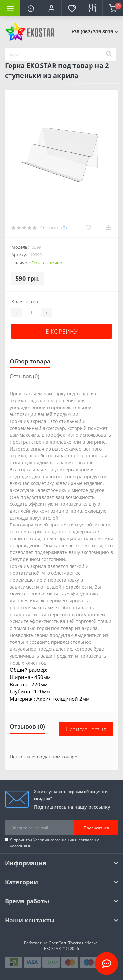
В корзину (62, 331)
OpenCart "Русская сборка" (74, 943)
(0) (64, 228)
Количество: (25, 302)
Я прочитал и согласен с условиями (55, 843)
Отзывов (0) (25, 376)
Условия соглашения (54, 840)
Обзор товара (30, 361)
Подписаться (96, 828)
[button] (51, 8)
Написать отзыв (86, 729)
